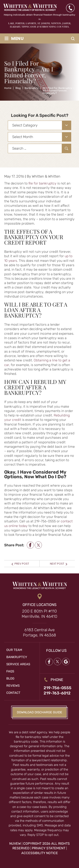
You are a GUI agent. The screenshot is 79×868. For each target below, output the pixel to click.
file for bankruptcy (42, 183)
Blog (10, 678)
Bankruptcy (17, 657)
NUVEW (15, 844)
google (66, 661)
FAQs (10, 671)
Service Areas (18, 664)
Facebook (49, 661)
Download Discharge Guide (39, 712)
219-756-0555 (58, 688)
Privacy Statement (49, 848)
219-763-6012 (57, 693)
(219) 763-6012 (70, 8)
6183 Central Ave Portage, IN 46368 (39, 632)
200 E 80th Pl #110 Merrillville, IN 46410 (39, 614)
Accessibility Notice (40, 853)
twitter (38, 545)
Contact (13, 693)
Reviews (13, 686)
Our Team (14, 650)
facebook (30, 545)
